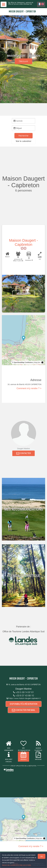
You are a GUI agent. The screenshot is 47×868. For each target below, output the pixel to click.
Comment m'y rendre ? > (29, 388)
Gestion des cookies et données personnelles (17, 865)
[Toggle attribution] (42, 362)
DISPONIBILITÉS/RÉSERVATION (24, 704)
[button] (24, 141)
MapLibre (37, 362)
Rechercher (23, 136)
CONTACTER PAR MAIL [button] (24, 710)
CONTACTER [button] (23, 453)
